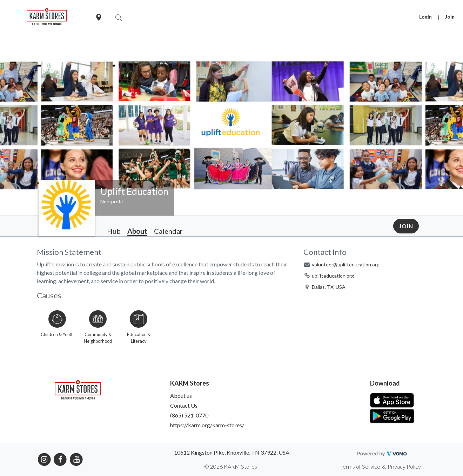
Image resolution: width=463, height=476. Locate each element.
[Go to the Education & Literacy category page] (139, 326)
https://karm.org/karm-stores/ (207, 425)
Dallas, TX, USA (329, 287)
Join (450, 17)
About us (181, 396)
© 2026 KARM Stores (231, 466)
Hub (114, 231)
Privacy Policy (404, 466)
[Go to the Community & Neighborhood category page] (98, 326)
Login (425, 17)
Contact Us (184, 405)
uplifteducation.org (333, 276)
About (137, 231)
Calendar (168, 231)
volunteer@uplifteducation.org (346, 264)
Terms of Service (360, 466)
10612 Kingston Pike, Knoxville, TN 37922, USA (232, 452)
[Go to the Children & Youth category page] (57, 326)
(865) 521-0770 (189, 415)
